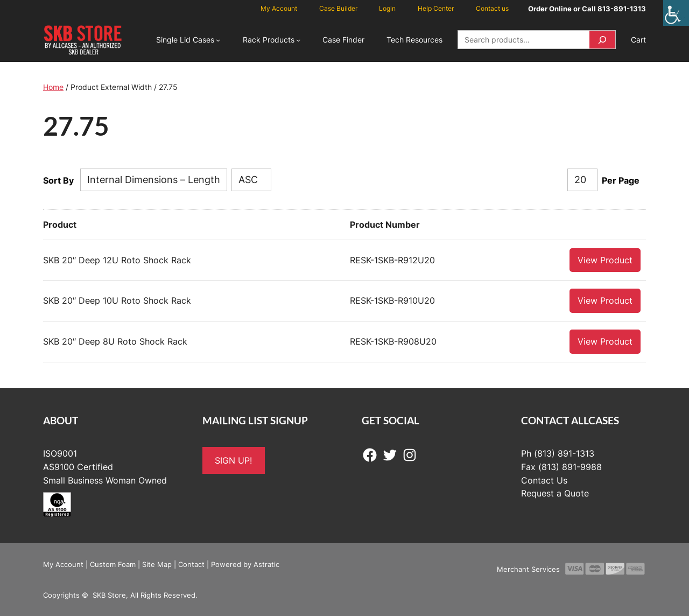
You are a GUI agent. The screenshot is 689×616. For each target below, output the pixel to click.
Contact (191, 564)
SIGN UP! (233, 460)
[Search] (602, 40)
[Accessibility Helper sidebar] (676, 13)
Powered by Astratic (245, 564)
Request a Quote (555, 493)
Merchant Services (528, 569)
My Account (63, 564)
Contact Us (544, 480)
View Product (605, 260)
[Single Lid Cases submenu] (218, 40)
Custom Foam (113, 564)
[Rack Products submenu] (298, 40)
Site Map (157, 564)
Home (53, 87)
